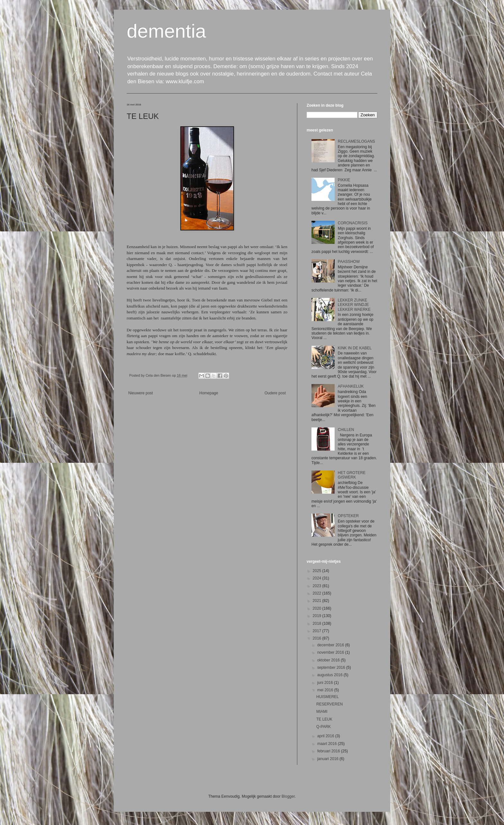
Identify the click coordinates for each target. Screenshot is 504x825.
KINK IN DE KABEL (355, 348)
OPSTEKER (348, 516)
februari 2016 (329, 751)
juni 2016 (326, 683)
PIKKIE (344, 180)
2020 (318, 608)
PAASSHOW (349, 262)
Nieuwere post (141, 393)
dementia (166, 31)
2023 (318, 586)
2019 (318, 616)
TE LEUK (324, 719)
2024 (318, 578)
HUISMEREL (328, 697)
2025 (318, 571)
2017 (318, 631)
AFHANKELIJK (351, 386)
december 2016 (331, 645)
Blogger (288, 796)
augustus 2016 (330, 675)
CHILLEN (346, 430)
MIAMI (322, 712)
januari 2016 (328, 759)
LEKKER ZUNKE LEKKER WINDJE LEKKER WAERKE (354, 305)
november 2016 (331, 652)
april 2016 (326, 736)
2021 (318, 601)
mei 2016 (326, 690)
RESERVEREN (329, 704)
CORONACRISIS (353, 223)
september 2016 (332, 668)
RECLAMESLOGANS (356, 141)
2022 (318, 593)
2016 (318, 638)
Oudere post (275, 393)
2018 (318, 623)
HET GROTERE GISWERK (352, 475)
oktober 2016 (329, 660)
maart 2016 (328, 744)
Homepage (209, 393)
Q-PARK (324, 727)
